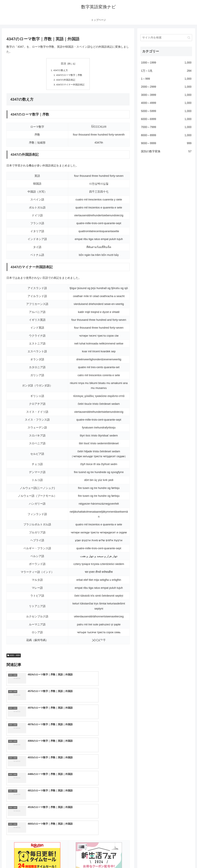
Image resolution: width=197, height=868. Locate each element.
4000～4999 (14, 656)
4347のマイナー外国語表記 (70, 85)
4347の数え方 (60, 70)
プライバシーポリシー (181, 858)
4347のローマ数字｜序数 (69, 75)
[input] (166, 38)
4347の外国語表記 (66, 80)
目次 (64, 64)
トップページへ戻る (158, 858)
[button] (189, 38)
